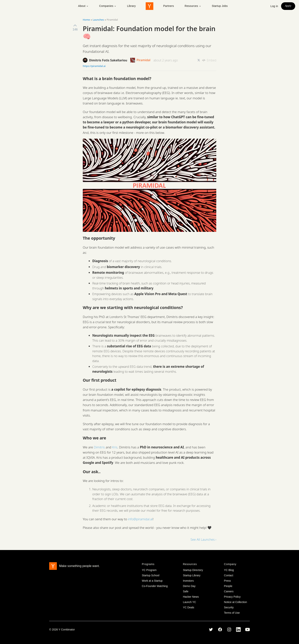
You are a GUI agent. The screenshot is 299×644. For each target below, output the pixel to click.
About (83, 6)
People (228, 586)
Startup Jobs (220, 6)
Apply (288, 6)
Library (131, 6)
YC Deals (188, 607)
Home (86, 20)
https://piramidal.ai (94, 66)
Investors (188, 581)
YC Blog (229, 570)
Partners (169, 6)
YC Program (149, 570)
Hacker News (191, 597)
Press (227, 581)
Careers (229, 591)
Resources (193, 6)
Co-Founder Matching (155, 586)
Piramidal (140, 60)
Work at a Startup (152, 581)
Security (229, 607)
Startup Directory (193, 570)
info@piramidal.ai (140, 519)
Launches (98, 20)
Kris (115, 447)
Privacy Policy (232, 597)
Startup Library (192, 575)
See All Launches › (203, 539)
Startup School (151, 575)
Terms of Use (232, 613)
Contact (229, 575)
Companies (108, 6)
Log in (274, 6)
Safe (186, 591)
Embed (209, 60)
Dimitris (99, 447)
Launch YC (189, 602)
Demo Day (189, 586)
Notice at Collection (236, 602)
